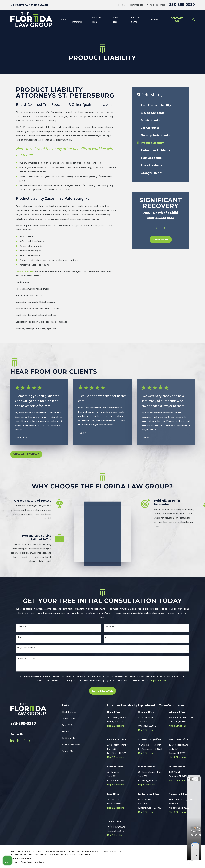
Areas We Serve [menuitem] (136, 20)
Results (122, 5)
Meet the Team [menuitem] (96, 20)
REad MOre (161, 239)
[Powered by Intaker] (181, 862)
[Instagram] (24, 740)
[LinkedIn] (12, 740)
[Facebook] (18, 740)
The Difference (69, 712)
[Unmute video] (155, 777)
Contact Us (177, 20)
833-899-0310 (182, 4)
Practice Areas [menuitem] (116, 20)
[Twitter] (29, 740)
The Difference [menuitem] (77, 20)
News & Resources (156, 5)
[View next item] (164, 228)
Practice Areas (69, 718)
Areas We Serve (69, 725)
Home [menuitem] (63, 20)
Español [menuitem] (155, 20)
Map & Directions (116, 726)
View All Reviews (26, 454)
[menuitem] (161, 105)
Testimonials (136, 5)
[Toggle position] (190, 777)
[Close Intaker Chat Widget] (196, 777)
